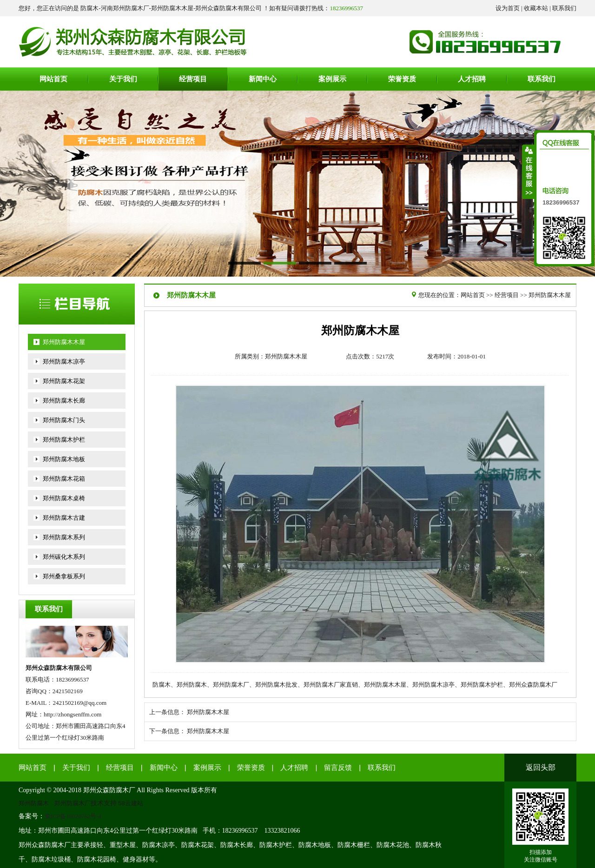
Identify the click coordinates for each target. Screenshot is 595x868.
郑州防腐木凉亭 (64, 361)
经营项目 (507, 295)
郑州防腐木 (34, 803)
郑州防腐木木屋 (64, 342)
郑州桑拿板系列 (64, 576)
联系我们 (564, 8)
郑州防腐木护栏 (64, 440)
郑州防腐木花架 (64, 381)
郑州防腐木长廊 (64, 401)
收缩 (529, 172)
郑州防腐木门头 (64, 420)
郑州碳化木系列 (64, 557)
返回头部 (541, 767)
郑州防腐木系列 (64, 537)
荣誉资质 (251, 768)
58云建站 (131, 803)
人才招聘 (294, 768)
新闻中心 (164, 768)
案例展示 (207, 768)
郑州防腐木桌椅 (64, 498)
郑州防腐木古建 (64, 518)
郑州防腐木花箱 (64, 479)
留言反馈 (338, 768)
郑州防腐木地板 (64, 459)
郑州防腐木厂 (73, 803)
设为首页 (508, 8)
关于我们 (76, 768)
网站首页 (473, 295)
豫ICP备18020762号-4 (73, 816)
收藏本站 (536, 8)
